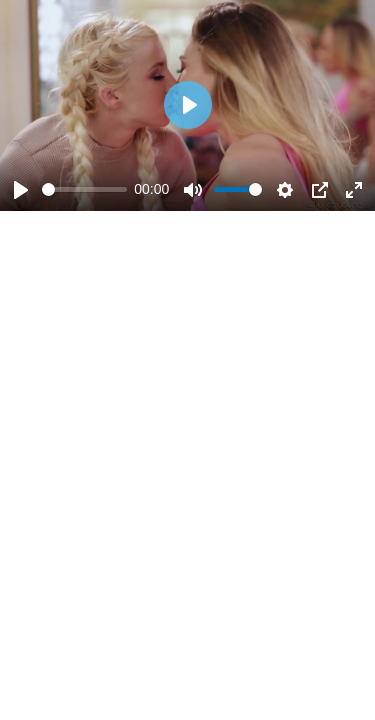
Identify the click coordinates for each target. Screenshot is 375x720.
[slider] (84, 189)
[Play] (21, 190)
